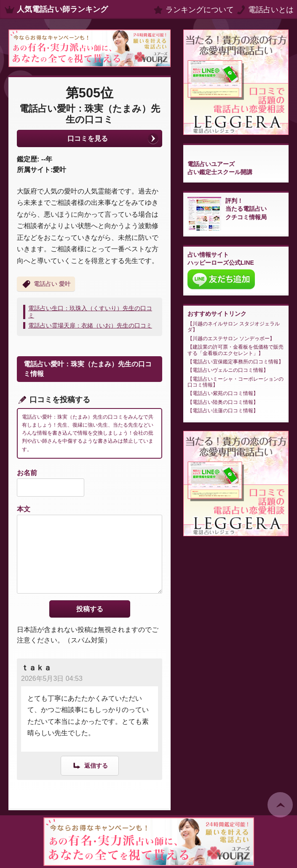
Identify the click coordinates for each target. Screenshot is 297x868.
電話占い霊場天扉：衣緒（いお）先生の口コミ (90, 325)
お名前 (27, 473)
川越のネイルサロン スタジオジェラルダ (234, 327)
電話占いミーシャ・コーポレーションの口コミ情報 (235, 382)
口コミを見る (88, 138)
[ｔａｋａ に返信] (90, 765)
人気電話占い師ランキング (62, 9)
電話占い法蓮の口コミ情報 (223, 411)
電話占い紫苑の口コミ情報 (223, 393)
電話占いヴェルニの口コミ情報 (228, 370)
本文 (24, 509)
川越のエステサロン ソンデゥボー (231, 339)
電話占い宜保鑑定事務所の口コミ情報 (235, 362)
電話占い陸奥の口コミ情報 (223, 402)
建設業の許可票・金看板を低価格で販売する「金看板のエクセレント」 (235, 350)
